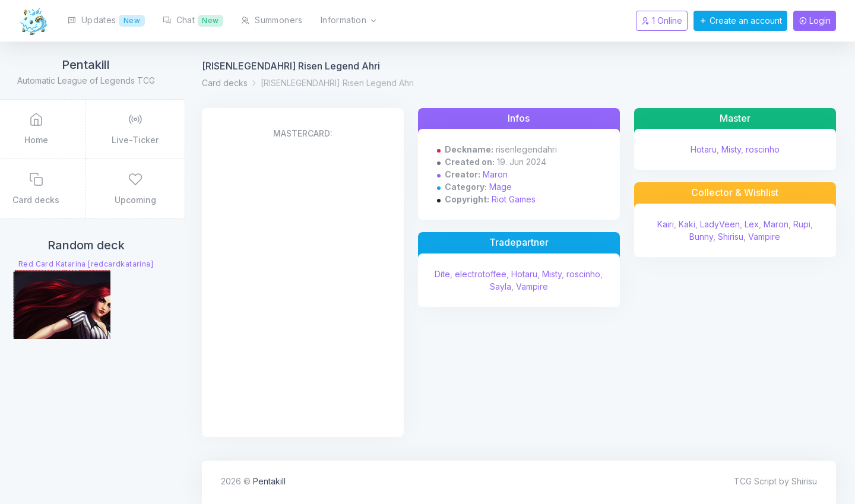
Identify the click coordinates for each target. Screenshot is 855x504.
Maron (515, 174)
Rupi (807, 224)
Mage (520, 187)
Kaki (692, 224)
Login (815, 20)
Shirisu (736, 237)
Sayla (534, 286)
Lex (756, 224)
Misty (586, 274)
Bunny (707, 237)
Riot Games (533, 199)
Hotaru (559, 274)
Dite (477, 274)
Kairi (670, 224)
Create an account (740, 20)
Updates (106, 21)
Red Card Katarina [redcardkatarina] (116, 266)
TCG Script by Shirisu (775, 481)
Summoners (272, 20)
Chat (193, 21)
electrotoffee (515, 274)
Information (349, 21)
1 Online (662, 20)
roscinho (502, 286)
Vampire (566, 286)
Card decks (254, 83)
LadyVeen (725, 224)
